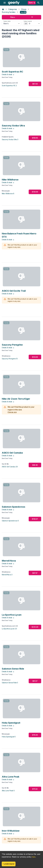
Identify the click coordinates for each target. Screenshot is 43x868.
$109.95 (35, 357)
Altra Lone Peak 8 (8, 791)
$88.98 (35, 465)
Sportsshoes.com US (10, 83)
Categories (13, 9)
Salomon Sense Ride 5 (10, 683)
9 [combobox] (30, 24)
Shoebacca (6, 356)
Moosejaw (6, 191)
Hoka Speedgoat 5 (9, 737)
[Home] (3, 9)
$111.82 (35, 789)
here (34, 857)
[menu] (5, 3)
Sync (32, 3)
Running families (9, 12)
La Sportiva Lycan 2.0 (9, 629)
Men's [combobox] (6, 24)
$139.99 (35, 192)
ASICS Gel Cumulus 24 (10, 467)
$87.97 (35, 573)
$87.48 (35, 84)
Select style (7, 21)
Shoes (24, 9)
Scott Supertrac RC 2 (9, 86)
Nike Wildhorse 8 (8, 194)
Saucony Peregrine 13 (10, 359)
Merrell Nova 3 (7, 575)
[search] (38, 3)
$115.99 (35, 735)
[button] (23, 12)
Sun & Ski (5, 464)
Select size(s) (28, 21)
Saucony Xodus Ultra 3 (10, 139)
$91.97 (35, 681)
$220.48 (35, 627)
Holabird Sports (8, 137)
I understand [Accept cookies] (9, 864)
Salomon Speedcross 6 (10, 521)
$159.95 (35, 138)
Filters (21, 17)
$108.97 (35, 519)
